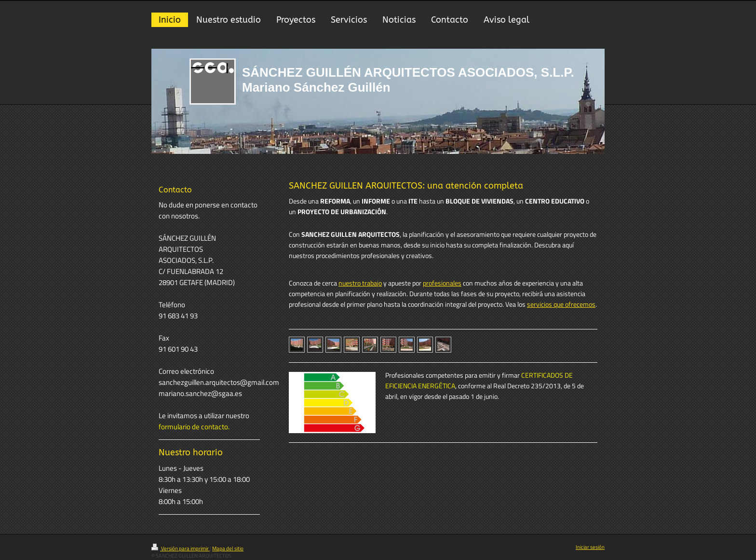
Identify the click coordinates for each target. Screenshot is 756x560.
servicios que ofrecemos (561, 304)
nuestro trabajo (360, 283)
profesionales (442, 283)
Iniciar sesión (590, 547)
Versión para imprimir (181, 548)
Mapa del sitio (228, 548)
